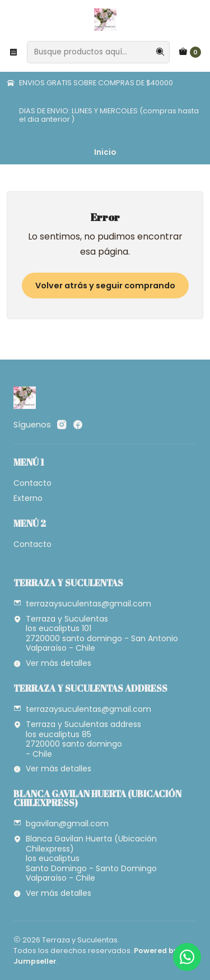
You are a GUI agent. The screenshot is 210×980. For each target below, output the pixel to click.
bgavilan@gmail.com (61, 823)
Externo (28, 498)
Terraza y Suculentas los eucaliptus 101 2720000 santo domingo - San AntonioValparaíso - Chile (96, 634)
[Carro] (190, 52)
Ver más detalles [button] (52, 663)
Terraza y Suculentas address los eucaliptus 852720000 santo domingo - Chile (77, 739)
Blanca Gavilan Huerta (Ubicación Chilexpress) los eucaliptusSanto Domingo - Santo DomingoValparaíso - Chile (85, 858)
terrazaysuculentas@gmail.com (82, 604)
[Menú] (13, 52)
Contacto (32, 483)
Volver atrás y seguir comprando (105, 286)
